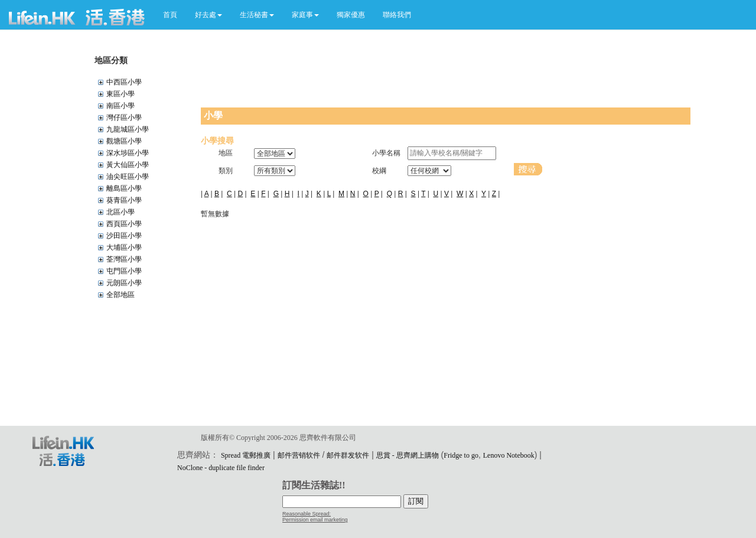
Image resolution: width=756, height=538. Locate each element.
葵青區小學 (124, 200)
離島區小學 (124, 188)
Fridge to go (461, 455)
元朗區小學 (124, 283)
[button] (208, 15)
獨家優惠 (351, 15)
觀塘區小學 (124, 141)
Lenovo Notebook (509, 455)
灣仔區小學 (124, 118)
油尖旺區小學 (128, 177)
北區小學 (120, 212)
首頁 (170, 15)
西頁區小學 (124, 224)
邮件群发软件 (348, 455)
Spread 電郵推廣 (246, 455)
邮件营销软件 (299, 455)
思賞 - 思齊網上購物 (408, 455)
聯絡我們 (397, 15)
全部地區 (120, 295)
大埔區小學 (124, 247)
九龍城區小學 (128, 129)
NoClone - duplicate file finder (221, 468)
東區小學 (120, 94)
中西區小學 (124, 82)
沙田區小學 (124, 236)
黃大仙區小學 (128, 165)
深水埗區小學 (128, 153)
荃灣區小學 (124, 259)
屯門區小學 (124, 271)
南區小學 (120, 106)
